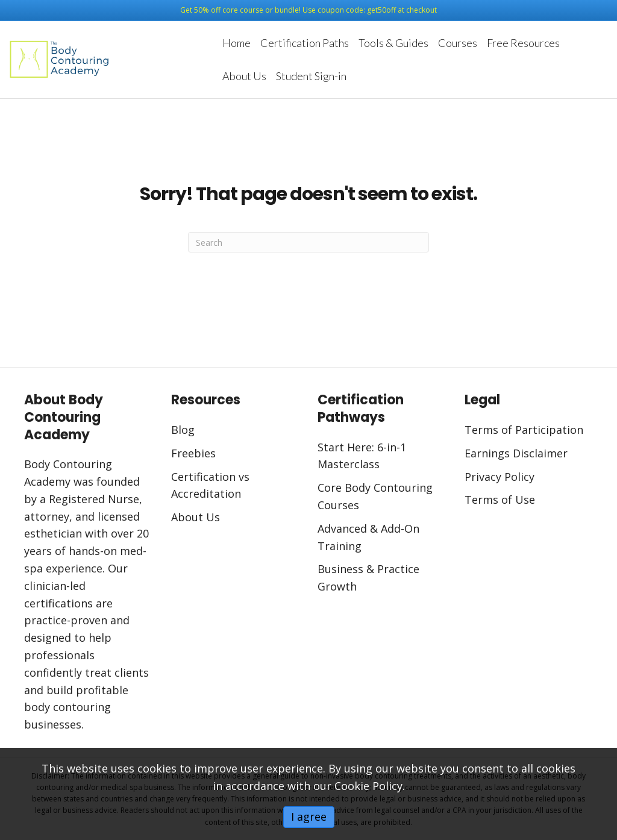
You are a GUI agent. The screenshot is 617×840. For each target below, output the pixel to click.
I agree (309, 816)
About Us (244, 76)
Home (236, 43)
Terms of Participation (524, 430)
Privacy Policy (500, 477)
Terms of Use (500, 500)
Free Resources (523, 43)
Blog (183, 430)
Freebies (193, 453)
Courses (458, 43)
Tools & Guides (393, 43)
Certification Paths (305, 43)
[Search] (308, 242)
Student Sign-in (311, 76)
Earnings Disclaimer (518, 453)
